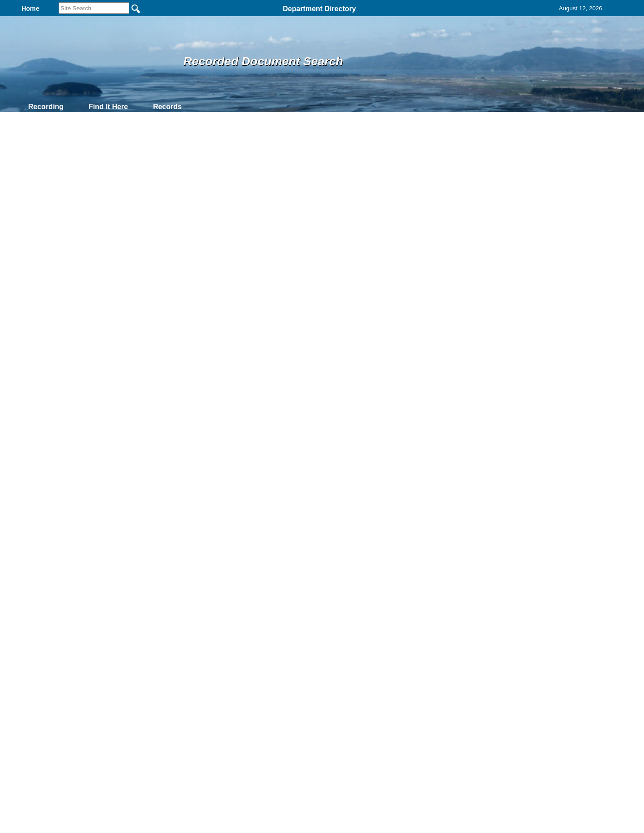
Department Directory (319, 9)
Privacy (318, 725)
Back (200, 725)
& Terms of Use (351, 725)
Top (173, 725)
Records (167, 107)
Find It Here (108, 107)
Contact (220, 107)
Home (235, 725)
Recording (46, 107)
